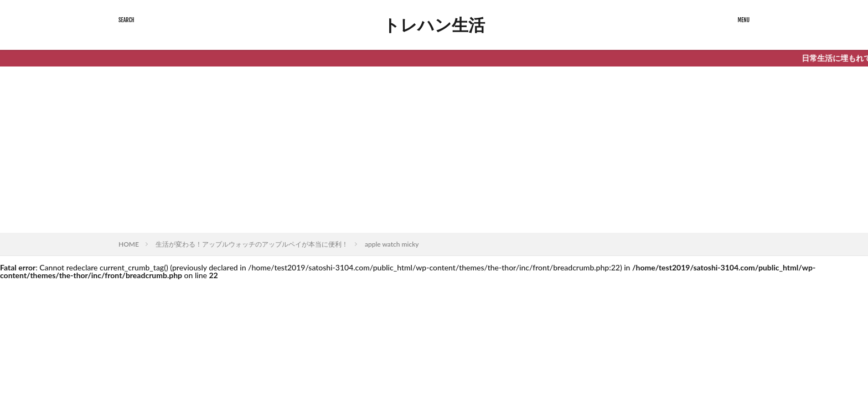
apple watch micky (392, 244)
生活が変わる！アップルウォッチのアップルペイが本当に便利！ (252, 244)
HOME (129, 244)
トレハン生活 (434, 25)
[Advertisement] (434, 150)
